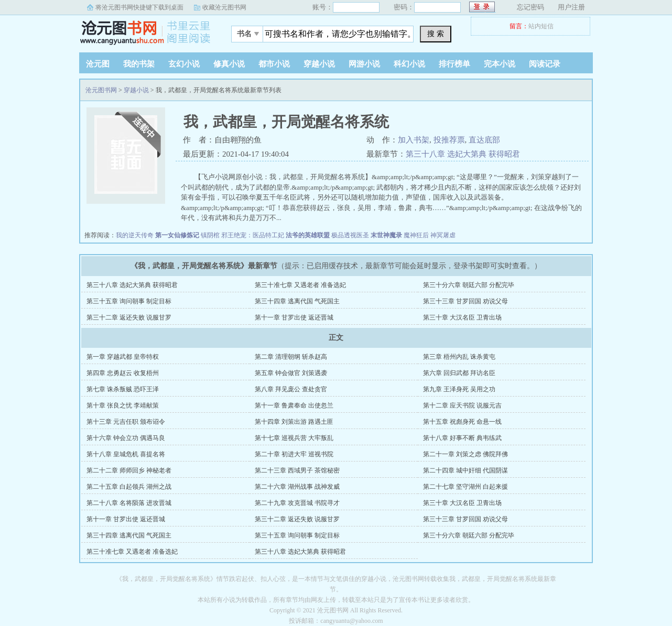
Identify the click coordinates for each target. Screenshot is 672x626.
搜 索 (436, 34)
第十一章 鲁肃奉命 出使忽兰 (294, 405)
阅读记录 (545, 64)
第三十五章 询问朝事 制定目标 (129, 301)
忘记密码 (530, 7)
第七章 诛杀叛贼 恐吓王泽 (123, 389)
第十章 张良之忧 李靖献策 (123, 405)
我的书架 (139, 64)
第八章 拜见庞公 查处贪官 (291, 389)
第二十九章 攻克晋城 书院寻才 (297, 503)
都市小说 (274, 64)
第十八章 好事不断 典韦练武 (462, 438)
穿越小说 (319, 64)
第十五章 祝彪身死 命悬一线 (462, 422)
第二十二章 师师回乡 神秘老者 (129, 470)
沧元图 (98, 64)
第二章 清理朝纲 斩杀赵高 (291, 357)
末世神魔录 (386, 235)
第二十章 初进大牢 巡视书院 (294, 454)
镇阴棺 (210, 235)
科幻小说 (409, 64)
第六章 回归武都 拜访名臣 (459, 373)
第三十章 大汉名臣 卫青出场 (462, 317)
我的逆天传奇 (135, 235)
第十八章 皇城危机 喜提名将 (126, 454)
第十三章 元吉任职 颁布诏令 (126, 422)
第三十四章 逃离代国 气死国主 (297, 301)
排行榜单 (454, 64)
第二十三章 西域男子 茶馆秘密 (297, 470)
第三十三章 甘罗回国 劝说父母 (465, 301)
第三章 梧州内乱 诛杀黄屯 (459, 357)
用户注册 (571, 7)
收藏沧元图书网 (224, 7)
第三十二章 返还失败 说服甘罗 (129, 317)
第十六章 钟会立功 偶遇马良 (126, 438)
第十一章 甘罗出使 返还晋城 (294, 317)
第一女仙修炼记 (177, 235)
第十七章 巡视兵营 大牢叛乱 (294, 438)
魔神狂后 (416, 235)
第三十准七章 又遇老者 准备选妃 (300, 285)
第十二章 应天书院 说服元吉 (462, 405)
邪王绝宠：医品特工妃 (253, 235)
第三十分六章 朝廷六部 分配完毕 (469, 285)
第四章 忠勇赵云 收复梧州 (123, 373)
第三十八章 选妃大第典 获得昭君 (463, 154)
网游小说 (364, 64)
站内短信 (541, 26)
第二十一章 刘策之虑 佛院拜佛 (465, 454)
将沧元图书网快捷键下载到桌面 (139, 7)
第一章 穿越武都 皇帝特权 (123, 357)
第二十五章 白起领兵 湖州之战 (129, 487)
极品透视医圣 (350, 235)
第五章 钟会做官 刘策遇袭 (291, 373)
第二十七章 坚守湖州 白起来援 (465, 487)
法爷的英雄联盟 (308, 235)
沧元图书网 (145, 31)
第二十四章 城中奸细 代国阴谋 (465, 470)
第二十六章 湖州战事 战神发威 (297, 487)
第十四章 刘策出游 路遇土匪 (294, 422)
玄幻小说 (184, 64)
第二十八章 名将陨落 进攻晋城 (129, 503)
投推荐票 (449, 140)
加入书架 (414, 140)
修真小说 (229, 64)
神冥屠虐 (443, 235)
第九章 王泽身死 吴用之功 (459, 389)
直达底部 (484, 140)
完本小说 (500, 64)
